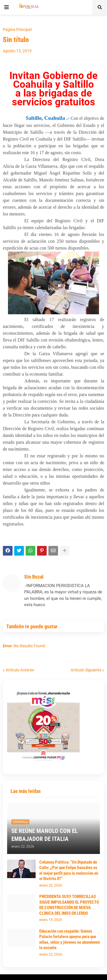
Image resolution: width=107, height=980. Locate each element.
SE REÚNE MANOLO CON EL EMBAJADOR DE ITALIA (45, 835)
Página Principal (17, 30)
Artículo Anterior (20, 670)
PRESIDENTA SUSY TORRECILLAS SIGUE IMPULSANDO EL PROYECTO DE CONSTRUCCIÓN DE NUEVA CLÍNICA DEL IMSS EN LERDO (69, 905)
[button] (7, 7)
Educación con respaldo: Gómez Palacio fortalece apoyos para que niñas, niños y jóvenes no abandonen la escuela (70, 940)
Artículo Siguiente (86, 670)
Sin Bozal (34, 577)
